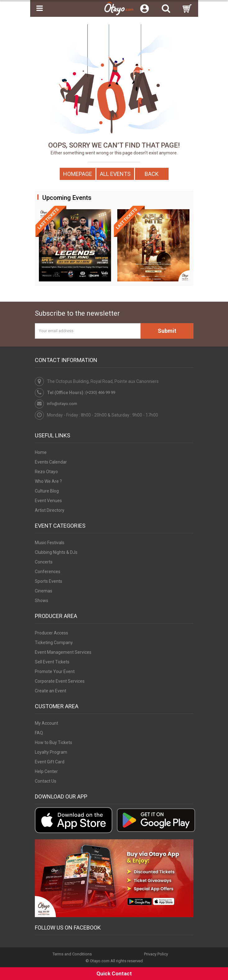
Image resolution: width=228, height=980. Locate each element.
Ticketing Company (54, 643)
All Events (115, 174)
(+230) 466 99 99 (100, 392)
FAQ (39, 733)
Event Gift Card (50, 762)
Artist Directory (50, 510)
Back (152, 174)
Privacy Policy (156, 954)
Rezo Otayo (46, 472)
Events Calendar (51, 462)
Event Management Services (63, 652)
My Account (47, 723)
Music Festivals (50, 543)
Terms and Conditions (72, 954)
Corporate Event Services (60, 681)
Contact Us (46, 781)
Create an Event (51, 691)
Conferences (48, 572)
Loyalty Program (51, 752)
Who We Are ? (48, 481)
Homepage (78, 174)
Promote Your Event (55, 671)
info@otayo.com (62, 404)
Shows (42, 601)
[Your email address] (88, 331)
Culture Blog (47, 491)
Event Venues (48, 501)
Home (41, 452)
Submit (167, 331)
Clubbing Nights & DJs (56, 552)
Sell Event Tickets (52, 662)
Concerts (44, 562)
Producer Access (51, 633)
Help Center (46, 771)
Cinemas (44, 591)
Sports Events (49, 581)
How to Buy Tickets (54, 742)
